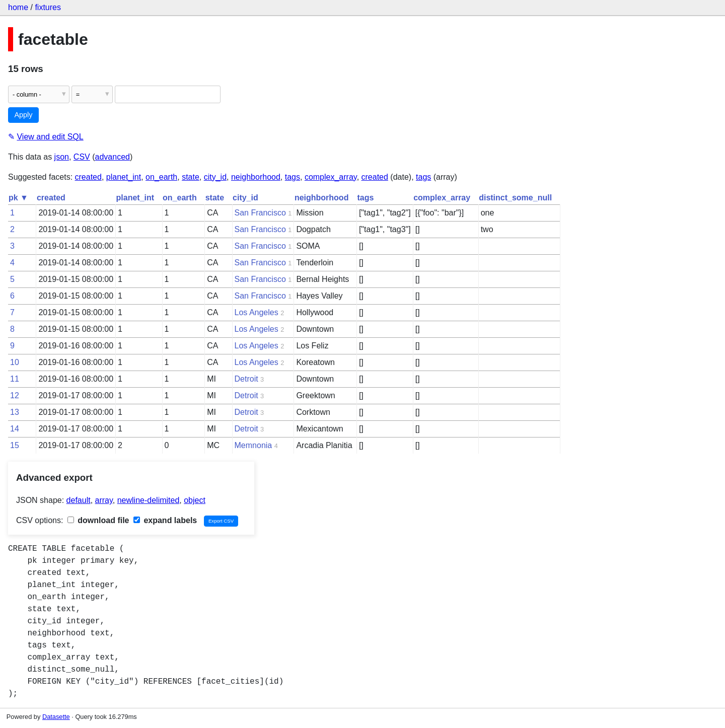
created (88, 177)
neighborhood (256, 177)
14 (15, 429)
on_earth (161, 177)
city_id (215, 177)
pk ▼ (18, 198)
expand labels (165, 520)
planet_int (124, 177)
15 (15, 445)
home (18, 7)
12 (15, 395)
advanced (113, 157)
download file (98, 520)
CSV (82, 157)
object (195, 500)
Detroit (246, 379)
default (79, 500)
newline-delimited (149, 500)
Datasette (56, 717)
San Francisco (260, 213)
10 (15, 362)
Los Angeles (257, 312)
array (104, 500)
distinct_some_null (515, 198)
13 (15, 412)
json (62, 157)
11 (15, 379)
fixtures (48, 7)
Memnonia (253, 445)
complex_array (331, 177)
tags (293, 177)
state (191, 177)
